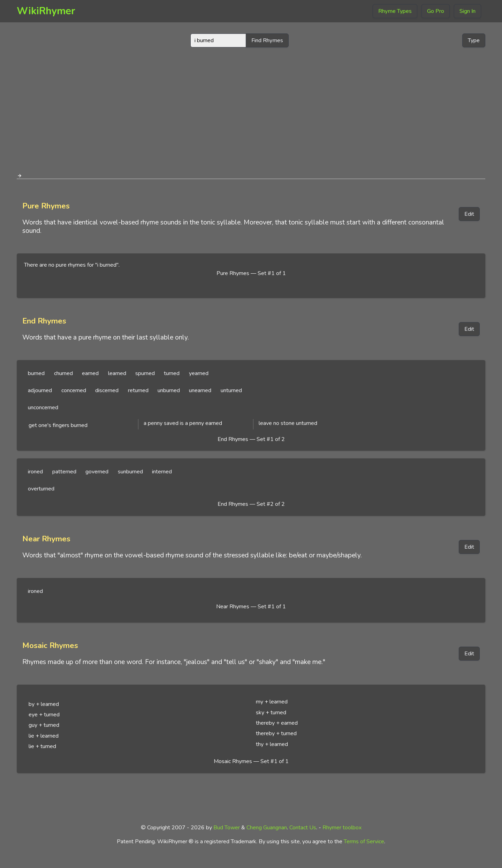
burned (36, 373)
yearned (199, 373)
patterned (64, 472)
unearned (200, 390)
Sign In (467, 11)
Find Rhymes (267, 40)
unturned (231, 390)
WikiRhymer (46, 11)
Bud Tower (227, 828)
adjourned (40, 390)
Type (474, 40)
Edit (469, 214)
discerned (107, 390)
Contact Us (303, 828)
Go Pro (436, 11)
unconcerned (43, 408)
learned (117, 373)
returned (138, 390)
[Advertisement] (251, 107)
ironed (35, 472)
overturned (41, 489)
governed (97, 472)
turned (172, 373)
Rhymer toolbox (342, 828)
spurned (145, 373)
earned (90, 373)
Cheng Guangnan (267, 828)
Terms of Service (364, 842)
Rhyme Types (395, 11)
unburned (169, 390)
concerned (74, 390)
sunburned (130, 472)
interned (162, 472)
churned (63, 373)
